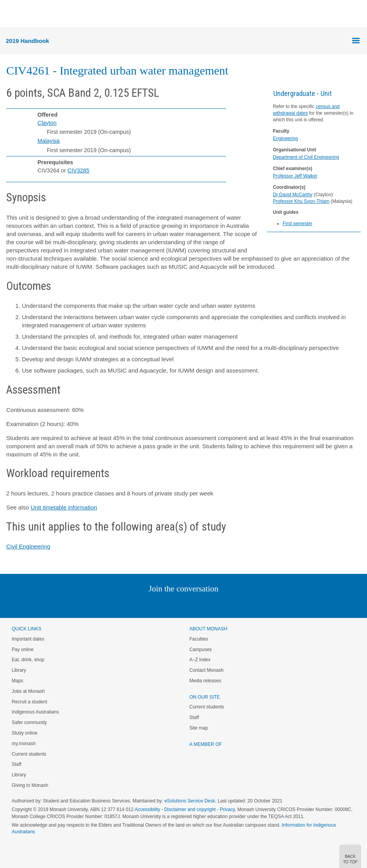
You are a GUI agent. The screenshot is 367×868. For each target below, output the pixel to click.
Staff (16, 764)
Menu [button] (10, 14)
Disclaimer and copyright (190, 809)
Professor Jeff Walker (295, 176)
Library (19, 670)
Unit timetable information (64, 507)
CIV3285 (78, 170)
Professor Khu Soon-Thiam (301, 201)
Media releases (205, 681)
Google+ (190, 604)
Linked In (144, 604)
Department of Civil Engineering (306, 157)
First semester (298, 224)
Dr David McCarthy (293, 195)
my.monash (24, 744)
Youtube (221, 604)
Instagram (128, 604)
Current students (29, 754)
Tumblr (205, 604)
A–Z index (200, 660)
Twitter (161, 604)
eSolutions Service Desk (190, 801)
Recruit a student (29, 702)
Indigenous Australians (35, 712)
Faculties (199, 639)
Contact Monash (206, 670)
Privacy (227, 809)
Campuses (200, 650)
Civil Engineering (28, 546)
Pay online (23, 650)
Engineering (285, 138)
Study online (25, 733)
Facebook (175, 604)
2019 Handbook (28, 41)
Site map (199, 728)
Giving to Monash (30, 785)
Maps (17, 681)
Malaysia (49, 141)
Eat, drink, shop (28, 660)
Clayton (47, 123)
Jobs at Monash (28, 691)
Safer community (29, 722)
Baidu (238, 604)
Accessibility (147, 809)
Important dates (28, 639)
